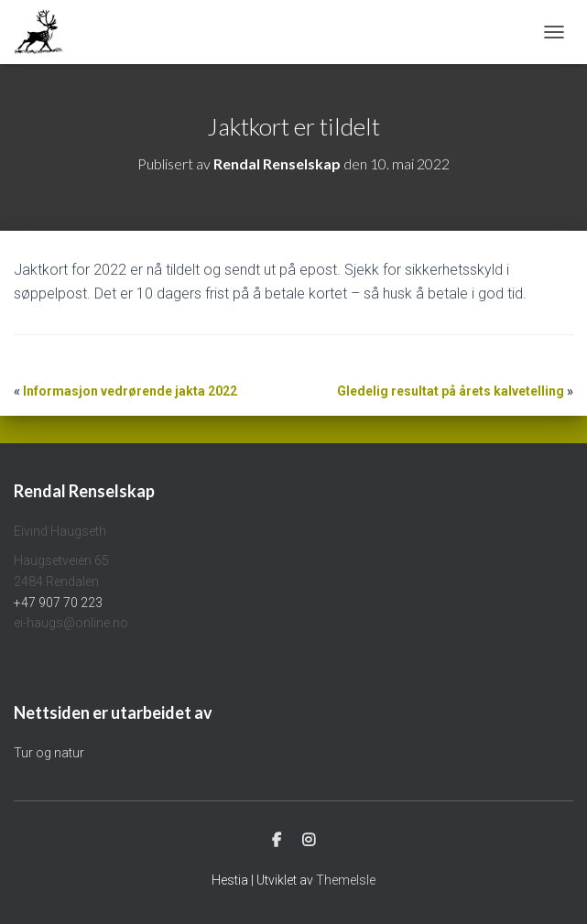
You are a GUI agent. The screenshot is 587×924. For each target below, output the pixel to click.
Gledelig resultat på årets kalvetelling (451, 391)
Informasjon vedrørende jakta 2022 (130, 391)
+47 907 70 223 (58, 603)
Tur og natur (49, 753)
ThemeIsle (346, 880)
